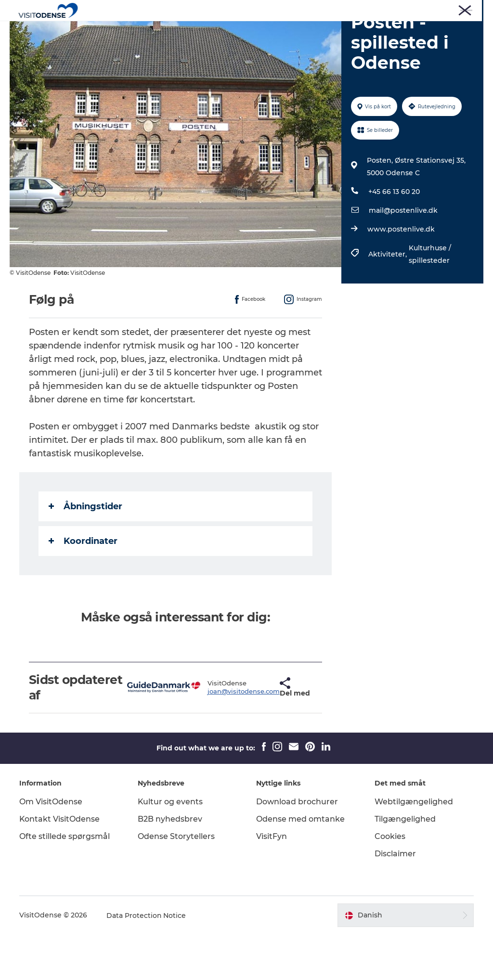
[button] (255, 733)
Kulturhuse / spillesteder (430, 300)
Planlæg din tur (292, 31)
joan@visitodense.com (217, 737)
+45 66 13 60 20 (394, 237)
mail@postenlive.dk (403, 256)
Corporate (396, 9)
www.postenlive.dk (401, 275)
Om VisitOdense (51, 847)
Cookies (390, 882)
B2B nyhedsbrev (170, 865)
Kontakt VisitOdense (60, 865)
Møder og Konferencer (452, 9)
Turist (336, 9)
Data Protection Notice (146, 961)
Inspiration (354, 31)
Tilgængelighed (405, 865)
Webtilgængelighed (414, 847)
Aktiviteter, (389, 300)
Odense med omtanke (300, 865)
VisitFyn (272, 882)
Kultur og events (170, 847)
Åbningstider (85, 552)
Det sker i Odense (217, 31)
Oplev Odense (145, 31)
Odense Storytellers (176, 882)
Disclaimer (395, 899)
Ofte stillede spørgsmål (65, 882)
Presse (363, 9)
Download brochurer (297, 847)
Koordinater (83, 587)
